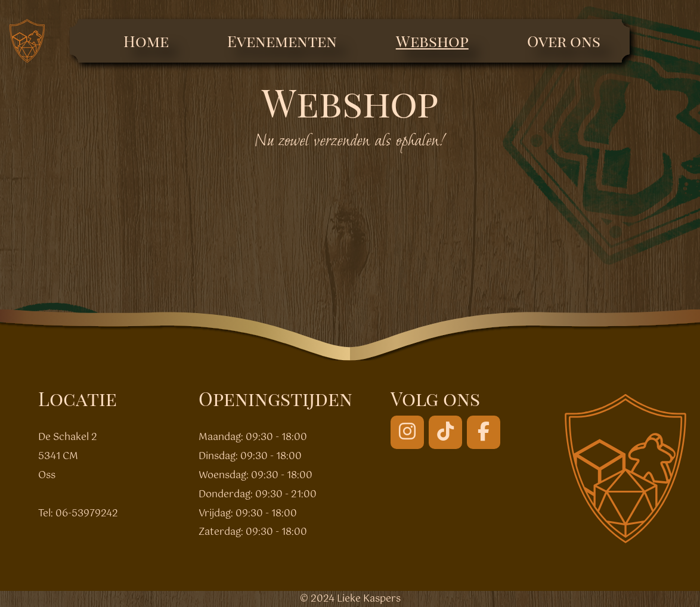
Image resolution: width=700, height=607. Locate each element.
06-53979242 (87, 514)
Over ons (564, 41)
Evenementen (282, 41)
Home (146, 41)
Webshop (432, 41)
